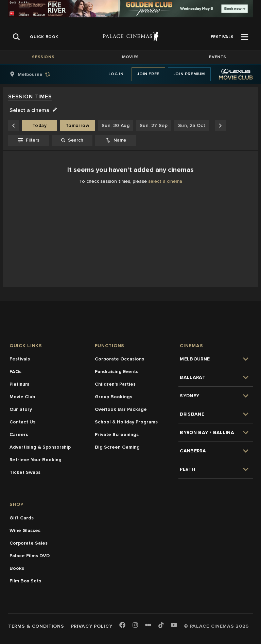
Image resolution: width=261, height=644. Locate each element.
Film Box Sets (25, 581)
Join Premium (189, 74)
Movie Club (22, 397)
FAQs (15, 372)
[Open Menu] (245, 37)
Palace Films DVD (30, 556)
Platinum (19, 384)
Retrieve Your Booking (36, 460)
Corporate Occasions (119, 359)
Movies (130, 57)
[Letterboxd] (148, 625)
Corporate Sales (29, 543)
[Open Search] (16, 37)
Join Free (148, 74)
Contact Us (22, 422)
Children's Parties (115, 384)
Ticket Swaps (25, 472)
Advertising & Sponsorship (40, 447)
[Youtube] (174, 625)
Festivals (20, 359)
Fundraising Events (117, 372)
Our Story (21, 409)
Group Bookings (114, 397)
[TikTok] (161, 625)
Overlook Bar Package (121, 409)
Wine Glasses (25, 530)
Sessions (43, 57)
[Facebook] (122, 625)
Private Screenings (117, 434)
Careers (19, 434)
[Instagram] (135, 625)
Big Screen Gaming (117, 447)
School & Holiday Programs (126, 422)
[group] (37, 74)
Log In (116, 74)
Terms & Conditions (36, 626)
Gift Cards (22, 518)
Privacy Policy (92, 626)
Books (17, 568)
